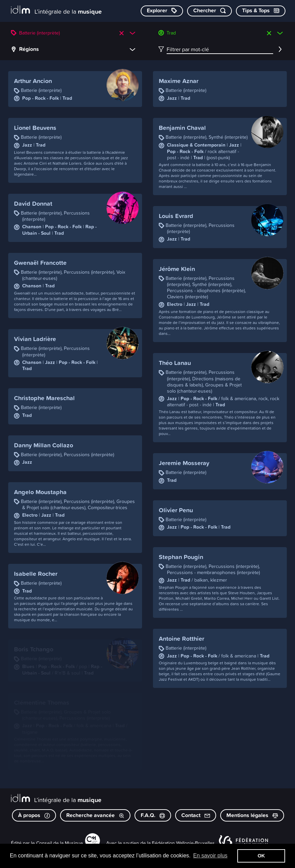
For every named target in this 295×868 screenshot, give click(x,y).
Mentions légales (252, 815)
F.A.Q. (153, 815)
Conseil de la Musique (60, 843)
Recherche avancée (95, 815)
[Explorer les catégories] (162, 11)
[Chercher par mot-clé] (209, 11)
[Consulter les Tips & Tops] (261, 11)
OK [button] (261, 856)
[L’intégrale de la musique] (56, 10)
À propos (34, 815)
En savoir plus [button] (210, 856)
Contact (196, 815)
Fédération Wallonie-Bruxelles (183, 843)
